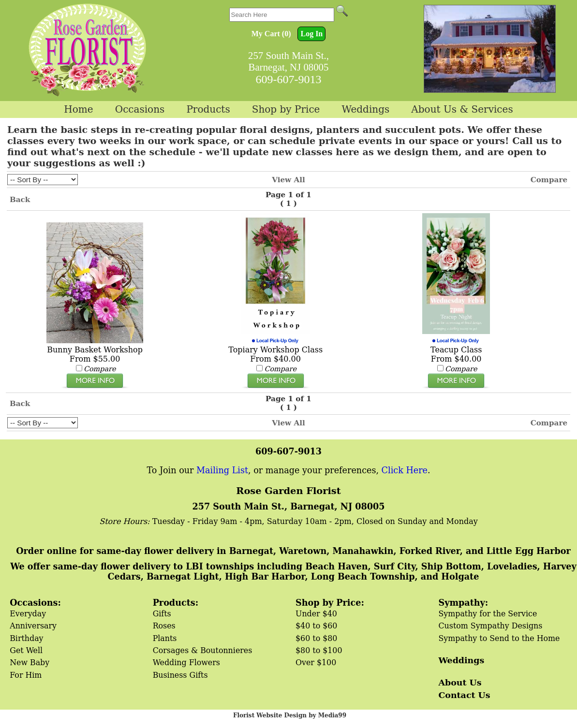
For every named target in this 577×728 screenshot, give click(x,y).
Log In (311, 34)
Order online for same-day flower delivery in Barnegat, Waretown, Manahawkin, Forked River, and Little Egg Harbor (293, 551)
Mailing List (222, 470)
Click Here (405, 470)
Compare (549, 180)
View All (288, 180)
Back (20, 200)
